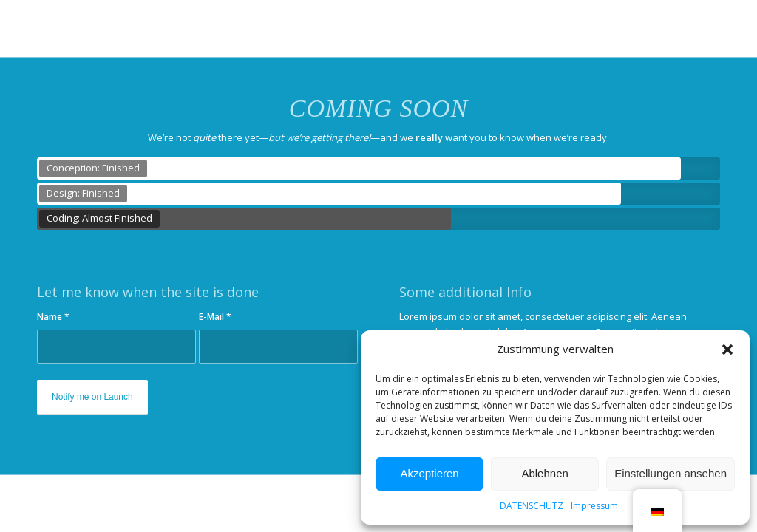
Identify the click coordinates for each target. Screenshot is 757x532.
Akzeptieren (429, 473)
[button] (727, 349)
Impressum (594, 506)
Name (53, 317)
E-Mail (215, 317)
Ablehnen (544, 473)
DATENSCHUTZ (532, 506)
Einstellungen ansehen (671, 473)
